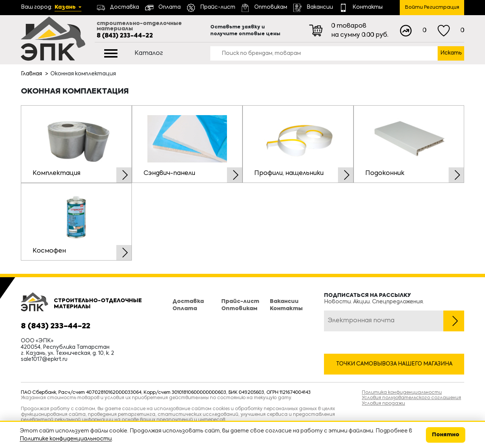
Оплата (185, 309)
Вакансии (284, 301)
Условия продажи (383, 404)
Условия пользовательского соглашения (411, 398)
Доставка (188, 301)
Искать (451, 53)
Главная (31, 74)
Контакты (286, 309)
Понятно (446, 435)
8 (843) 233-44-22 (125, 36)
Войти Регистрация (432, 7)
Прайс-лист (240, 301)
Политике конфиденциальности (66, 439)
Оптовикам (239, 309)
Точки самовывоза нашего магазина (394, 364)
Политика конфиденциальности (402, 393)
